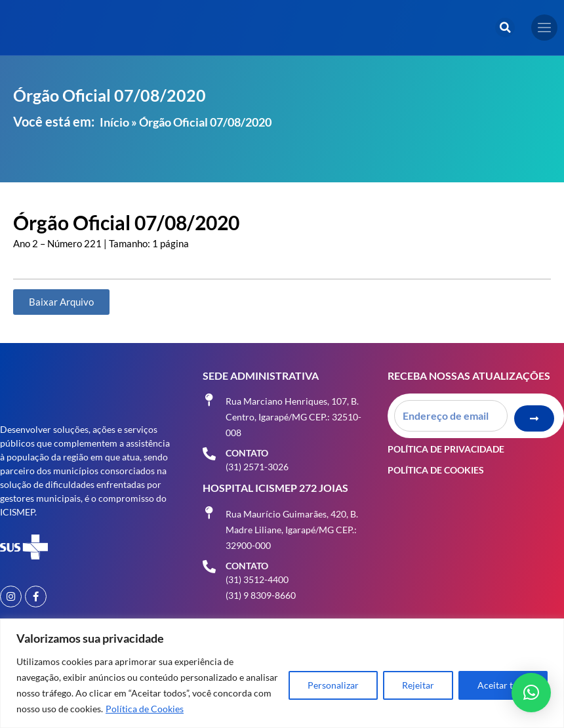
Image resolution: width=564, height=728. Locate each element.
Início (114, 122)
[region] (282, 673)
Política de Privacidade (446, 447)
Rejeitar (418, 685)
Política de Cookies (145, 709)
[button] (505, 28)
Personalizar (333, 685)
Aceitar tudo (503, 685)
